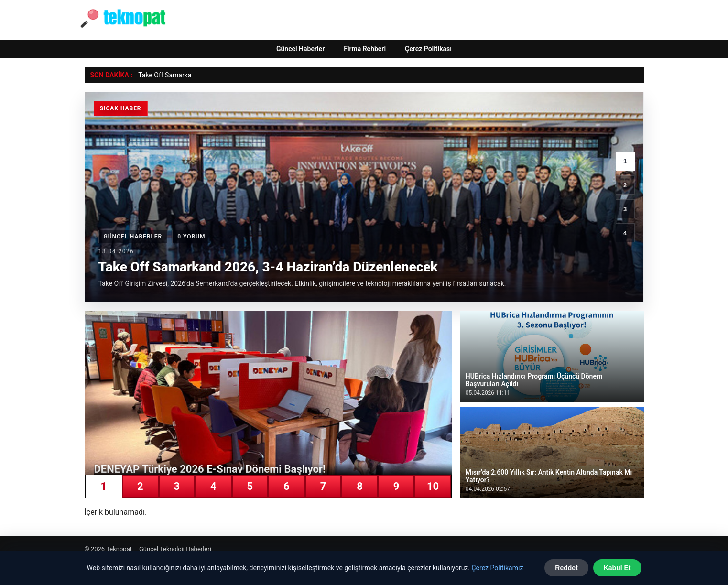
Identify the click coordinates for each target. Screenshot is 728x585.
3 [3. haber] (625, 209)
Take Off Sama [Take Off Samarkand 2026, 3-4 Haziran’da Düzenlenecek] (160, 75)
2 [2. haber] (625, 185)
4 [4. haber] (625, 233)
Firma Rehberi (365, 49)
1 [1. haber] (625, 161)
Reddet (566, 568)
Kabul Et (617, 568)
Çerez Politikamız (497, 568)
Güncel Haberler (300, 49)
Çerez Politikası (428, 49)
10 (433, 486)
